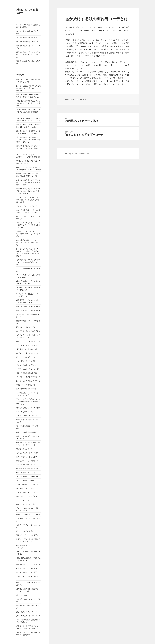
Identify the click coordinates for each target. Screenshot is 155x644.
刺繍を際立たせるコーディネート (28, 564)
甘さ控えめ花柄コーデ (24, 449)
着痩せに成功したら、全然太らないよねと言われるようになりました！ (28, 54)
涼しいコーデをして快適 (25, 480)
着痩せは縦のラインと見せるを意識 (28, 62)
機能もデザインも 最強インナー (28, 461)
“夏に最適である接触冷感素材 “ (27, 349)
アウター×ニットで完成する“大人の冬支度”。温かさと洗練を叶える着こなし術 (29, 200)
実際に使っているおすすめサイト (28, 341)
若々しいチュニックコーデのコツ (28, 453)
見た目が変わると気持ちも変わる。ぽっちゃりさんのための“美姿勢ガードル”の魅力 (29, 140)
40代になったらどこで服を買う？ (28, 310)
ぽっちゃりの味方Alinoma (26, 357)
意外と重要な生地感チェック (27, 38)
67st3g (84, 99)
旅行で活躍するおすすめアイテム (28, 331)
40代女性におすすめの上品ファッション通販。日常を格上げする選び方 (28, 103)
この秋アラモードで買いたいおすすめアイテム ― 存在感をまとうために (28, 262)
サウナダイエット (23, 500)
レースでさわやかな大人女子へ (27, 572)
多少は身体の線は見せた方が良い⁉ (27, 32)
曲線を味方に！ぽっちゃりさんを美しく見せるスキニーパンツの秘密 (28, 242)
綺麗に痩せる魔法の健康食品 (27, 432)
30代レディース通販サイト (26, 385)
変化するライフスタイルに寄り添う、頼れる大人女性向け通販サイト (28, 148)
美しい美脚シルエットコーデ (27, 612)
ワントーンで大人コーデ (25, 488)
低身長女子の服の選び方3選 (26, 389)
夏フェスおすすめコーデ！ (26, 327)
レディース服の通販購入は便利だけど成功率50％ (28, 26)
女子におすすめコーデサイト (27, 345)
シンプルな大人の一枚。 (25, 412)
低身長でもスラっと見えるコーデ (28, 457)
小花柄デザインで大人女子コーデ (28, 568)
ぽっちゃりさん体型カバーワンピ (28, 381)
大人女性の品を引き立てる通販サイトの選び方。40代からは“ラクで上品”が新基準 (28, 191)
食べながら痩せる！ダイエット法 (28, 408)
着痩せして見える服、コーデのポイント (28, 47)
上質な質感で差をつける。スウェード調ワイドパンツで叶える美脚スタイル (28, 225)
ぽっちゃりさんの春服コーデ (27, 531)
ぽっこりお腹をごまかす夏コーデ (28, 306)
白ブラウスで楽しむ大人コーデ (27, 353)
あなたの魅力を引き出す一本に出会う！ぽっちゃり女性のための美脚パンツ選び (28, 182)
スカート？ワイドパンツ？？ (27, 416)
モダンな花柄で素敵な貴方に (27, 373)
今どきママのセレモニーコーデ (27, 369)
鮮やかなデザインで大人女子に (27, 535)
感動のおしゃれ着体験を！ (27, 11)
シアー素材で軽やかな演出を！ (27, 361)
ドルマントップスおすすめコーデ (28, 377)
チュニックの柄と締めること (27, 365)
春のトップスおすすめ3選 (25, 504)
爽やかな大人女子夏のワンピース (28, 616)
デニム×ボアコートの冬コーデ (27, 206)
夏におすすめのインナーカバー (27, 477)
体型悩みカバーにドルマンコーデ (28, 514)
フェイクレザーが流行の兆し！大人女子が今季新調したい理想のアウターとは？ (28, 401)
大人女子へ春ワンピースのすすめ (28, 492)
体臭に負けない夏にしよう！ (27, 473)
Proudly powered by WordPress (77, 154)
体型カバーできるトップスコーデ (28, 496)
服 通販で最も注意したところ (27, 42)
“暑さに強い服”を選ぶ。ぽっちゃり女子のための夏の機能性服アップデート (28, 112)
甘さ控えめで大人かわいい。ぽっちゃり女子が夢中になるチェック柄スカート (28, 234)
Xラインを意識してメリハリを (27, 484)
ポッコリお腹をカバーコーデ (27, 595)
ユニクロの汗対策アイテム (26, 465)
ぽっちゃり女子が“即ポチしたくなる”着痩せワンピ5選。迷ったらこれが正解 (29, 88)
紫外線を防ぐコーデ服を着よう (27, 469)
